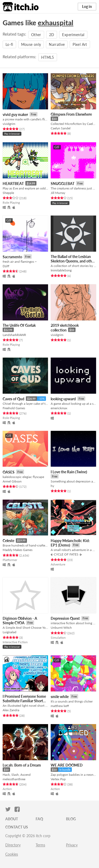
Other (36, 35)
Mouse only (31, 44)
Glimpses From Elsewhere (71, 114)
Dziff (6, 266)
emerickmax (59, 408)
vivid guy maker (15, 114)
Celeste (8, 541)
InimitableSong (61, 270)
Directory (13, 845)
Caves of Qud (13, 399)
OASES (9, 472)
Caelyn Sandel (61, 128)
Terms (40, 845)
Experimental (73, 35)
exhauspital (56, 23)
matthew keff (60, 706)
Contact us (17, 827)
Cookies (12, 854)
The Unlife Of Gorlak (19, 325)
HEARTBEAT (13, 184)
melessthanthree (14, 779)
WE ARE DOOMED (67, 765)
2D (52, 35)
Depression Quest (65, 618)
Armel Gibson (12, 481)
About (12, 819)
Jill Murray (58, 193)
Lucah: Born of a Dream (22, 765)
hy (52, 486)
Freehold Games (14, 408)
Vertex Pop (58, 779)
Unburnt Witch (61, 628)
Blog (71, 819)
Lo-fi (9, 44)
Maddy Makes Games (18, 550)
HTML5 (48, 57)
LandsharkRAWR (14, 335)
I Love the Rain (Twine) (69, 472)
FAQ (39, 819)
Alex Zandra (11, 710)
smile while (60, 697)
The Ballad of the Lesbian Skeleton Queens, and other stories (73, 261)
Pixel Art (80, 44)
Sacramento (12, 257)
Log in (87, 6)
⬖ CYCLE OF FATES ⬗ (66, 554)
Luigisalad (10, 632)
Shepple (8, 193)
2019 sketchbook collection (65, 328)
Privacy (72, 845)
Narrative (57, 44)
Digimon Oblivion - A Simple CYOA (20, 621)
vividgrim (9, 124)
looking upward (63, 399)
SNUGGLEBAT (63, 184)
